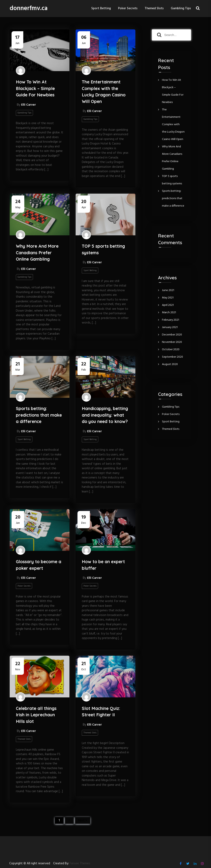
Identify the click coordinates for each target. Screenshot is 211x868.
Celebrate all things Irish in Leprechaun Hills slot (36, 715)
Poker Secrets (128, 8)
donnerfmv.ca (29, 8)
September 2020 (172, 357)
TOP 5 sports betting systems (103, 249)
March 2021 (169, 313)
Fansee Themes (80, 864)
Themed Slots (154, 8)
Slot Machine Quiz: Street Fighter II (101, 712)
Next (81, 821)
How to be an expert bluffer (103, 565)
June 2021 (168, 290)
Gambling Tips (181, 8)
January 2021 (170, 327)
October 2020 (171, 350)
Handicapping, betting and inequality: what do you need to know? (105, 415)
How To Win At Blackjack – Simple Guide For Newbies (35, 88)
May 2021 (168, 298)
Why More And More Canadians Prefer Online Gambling (37, 253)
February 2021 (171, 320)
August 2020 (170, 364)
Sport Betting (101, 8)
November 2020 (172, 342)
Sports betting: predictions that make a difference (39, 415)
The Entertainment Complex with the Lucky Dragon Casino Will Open (104, 92)
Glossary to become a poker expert (39, 565)
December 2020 (172, 335)
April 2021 (168, 305)
